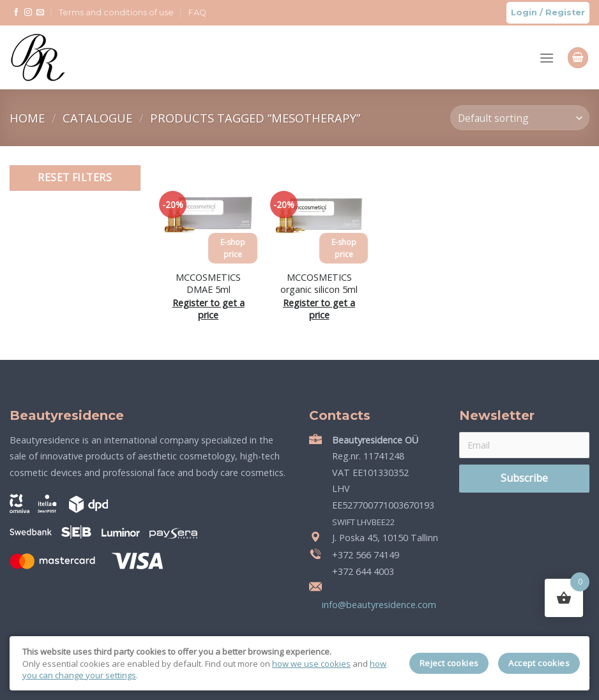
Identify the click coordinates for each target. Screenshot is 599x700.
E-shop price (233, 248)
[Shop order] (520, 118)
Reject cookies (449, 663)
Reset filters (75, 177)
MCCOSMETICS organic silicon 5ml (319, 284)
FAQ (197, 12)
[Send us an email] (40, 13)
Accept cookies (539, 663)
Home (29, 118)
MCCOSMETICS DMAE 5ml (208, 284)
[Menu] (547, 58)
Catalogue (99, 118)
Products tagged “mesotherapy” (255, 118)
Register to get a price (209, 309)
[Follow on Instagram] (28, 13)
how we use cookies (311, 664)
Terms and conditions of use (116, 12)
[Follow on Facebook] (16, 13)
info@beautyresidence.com (378, 605)
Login (524, 12)
